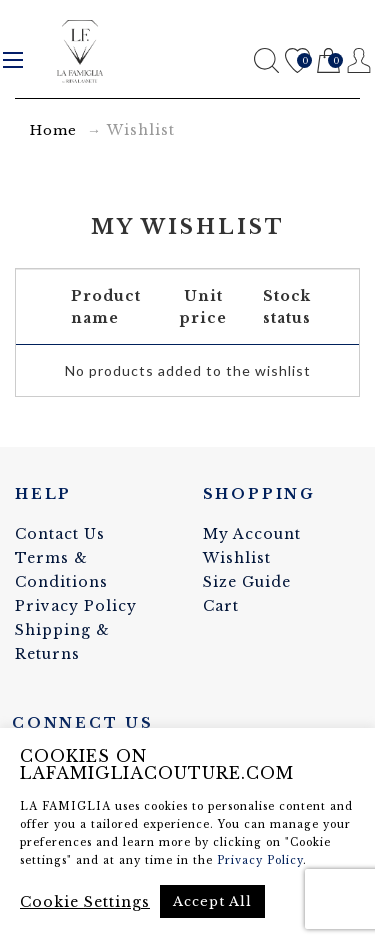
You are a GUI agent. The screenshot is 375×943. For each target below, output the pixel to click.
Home (53, 130)
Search (266, 60)
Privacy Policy (76, 606)
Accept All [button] (212, 901)
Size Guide (247, 582)
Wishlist (297, 61)
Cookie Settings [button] (85, 902)
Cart (328, 61)
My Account (252, 534)
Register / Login (359, 60)
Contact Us (60, 534)
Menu (13, 60)
